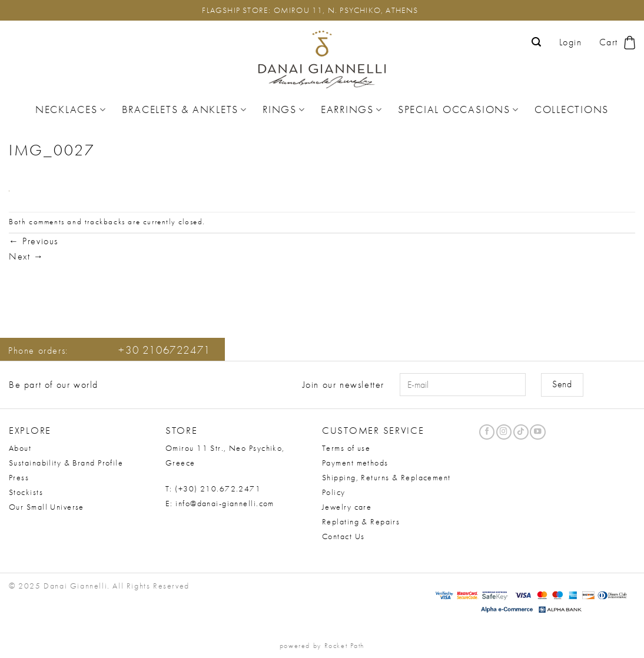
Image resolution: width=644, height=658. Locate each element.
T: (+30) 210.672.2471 (213, 488)
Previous (34, 241)
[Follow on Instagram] (504, 432)
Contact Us (343, 536)
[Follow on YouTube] (537, 432)
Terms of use (346, 448)
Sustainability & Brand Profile (66, 463)
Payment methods (355, 463)
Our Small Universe (47, 507)
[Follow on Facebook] (487, 432)
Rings (284, 109)
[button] (537, 42)
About (20, 448)
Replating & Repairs (361, 521)
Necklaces (71, 109)
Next (26, 256)
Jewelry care (347, 507)
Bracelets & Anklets (185, 109)
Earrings (352, 109)
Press (19, 477)
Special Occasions (459, 109)
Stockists (26, 492)
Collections (572, 109)
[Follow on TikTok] (521, 432)
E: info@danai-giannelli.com (220, 503)
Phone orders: (109, 350)
